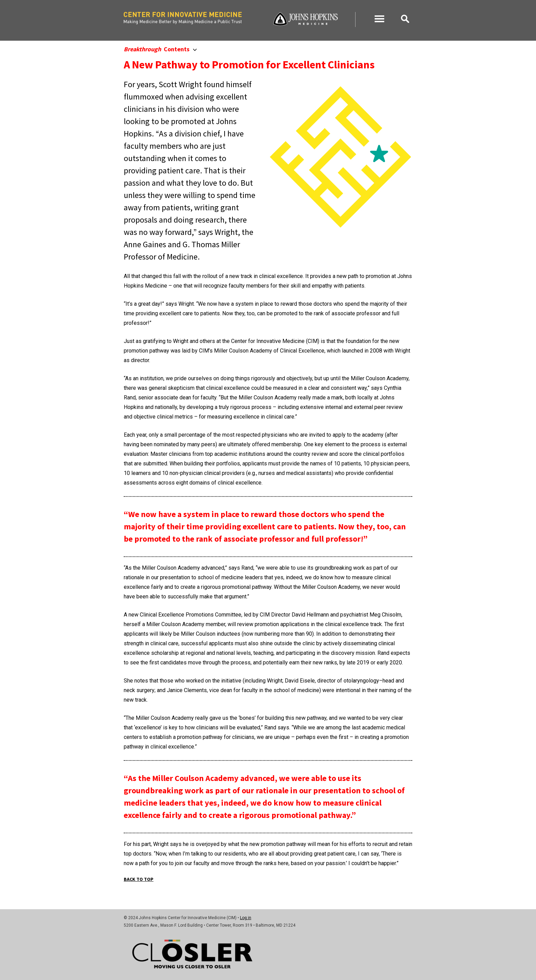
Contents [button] (160, 49)
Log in (246, 918)
